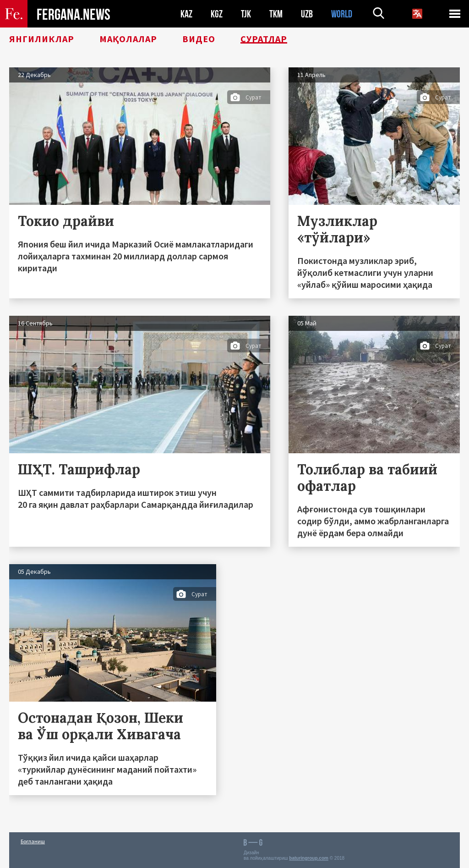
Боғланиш (33, 841)
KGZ (217, 14)
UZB (307, 14)
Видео (199, 39)
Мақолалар (128, 39)
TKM (276, 14)
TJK (246, 14)
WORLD (342, 14)
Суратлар (264, 39)
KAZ (186, 14)
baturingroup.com (309, 858)
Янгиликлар (42, 39)
